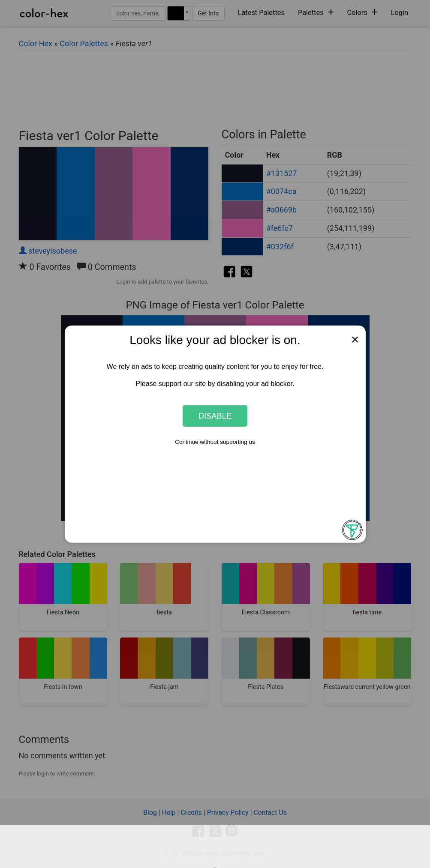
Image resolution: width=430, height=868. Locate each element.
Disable (215, 416)
